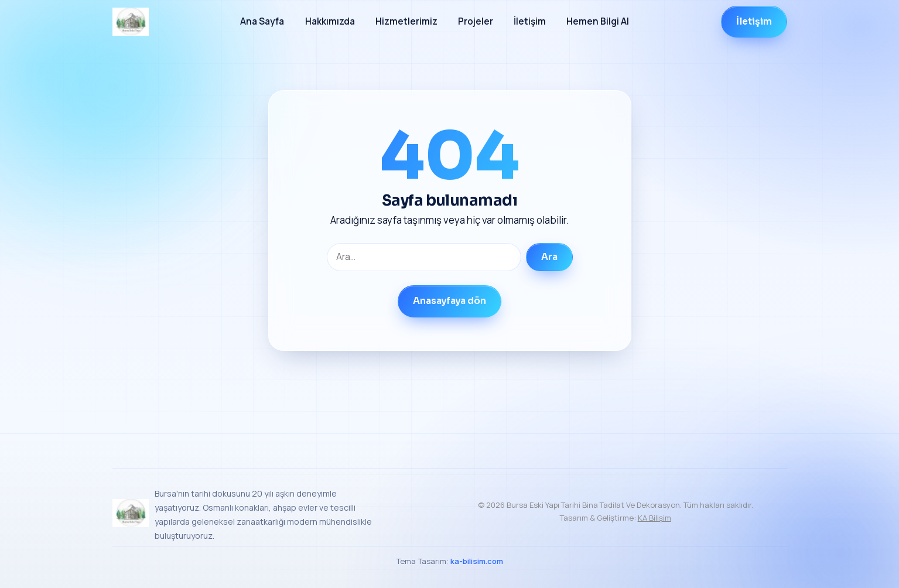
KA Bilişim (654, 518)
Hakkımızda (330, 21)
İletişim (530, 21)
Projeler (476, 21)
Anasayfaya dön (449, 301)
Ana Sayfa (262, 21)
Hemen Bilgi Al (598, 21)
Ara (549, 257)
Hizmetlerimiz (406, 21)
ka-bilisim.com (477, 561)
